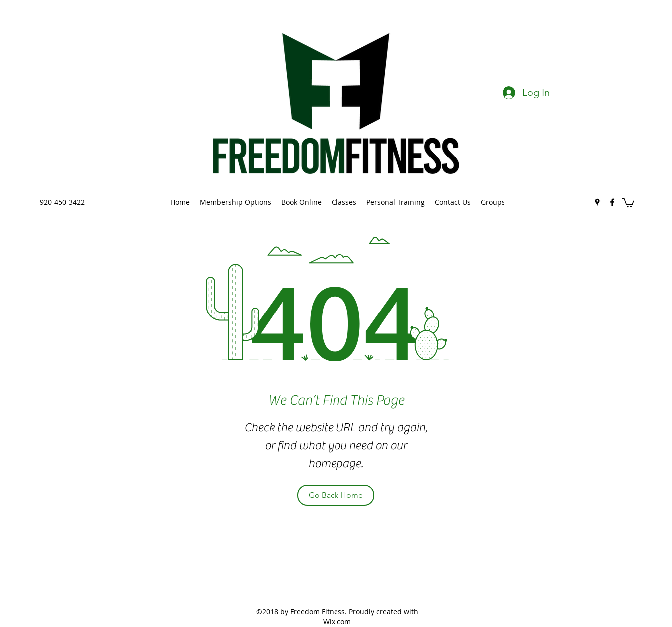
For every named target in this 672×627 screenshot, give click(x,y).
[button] (628, 202)
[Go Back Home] (336, 495)
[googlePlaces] (597, 202)
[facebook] (612, 202)
